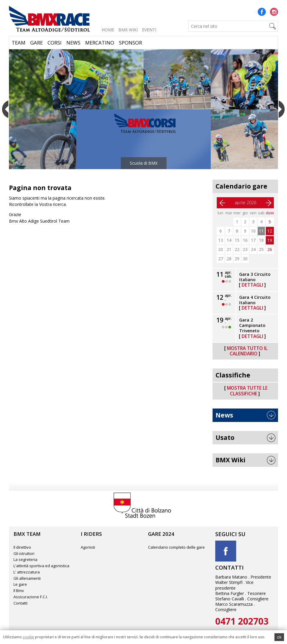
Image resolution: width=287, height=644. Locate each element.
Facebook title (226, 551)
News (73, 43)
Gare (36, 43)
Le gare (20, 584)
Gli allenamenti (27, 578)
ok (279, 637)
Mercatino (100, 43)
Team (19, 43)
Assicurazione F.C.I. (31, 597)
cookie (28, 637)
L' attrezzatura (27, 572)
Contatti (20, 603)
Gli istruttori (24, 553)
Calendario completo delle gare (176, 547)
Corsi (55, 43)
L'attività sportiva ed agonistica (41, 566)
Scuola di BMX (144, 163)
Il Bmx (19, 591)
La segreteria (25, 559)
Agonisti (88, 547)
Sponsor (130, 43)
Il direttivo (22, 547)
